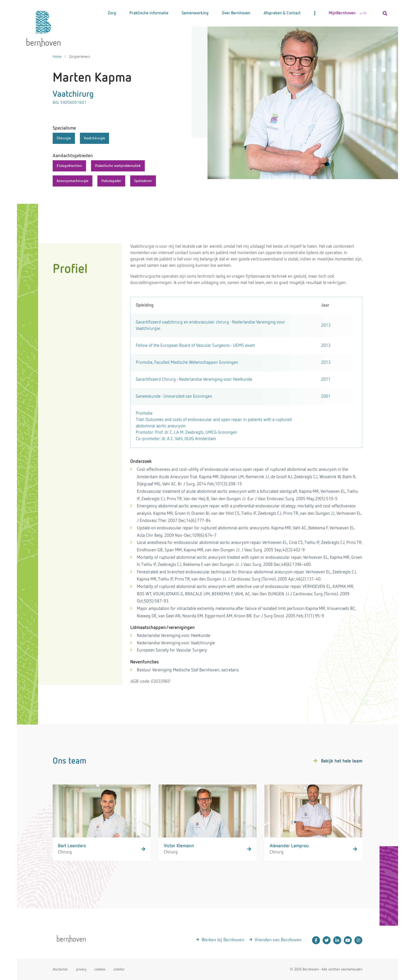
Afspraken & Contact (282, 13)
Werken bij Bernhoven (223, 940)
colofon (119, 969)
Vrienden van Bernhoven (278, 940)
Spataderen (143, 181)
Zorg (112, 13)
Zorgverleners (80, 57)
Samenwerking (195, 13)
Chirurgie (64, 138)
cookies (100, 969)
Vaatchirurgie (94, 138)
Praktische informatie (149, 13)
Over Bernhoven (236, 13)
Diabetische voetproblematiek (118, 166)
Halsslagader (111, 181)
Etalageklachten (69, 166)
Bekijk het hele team (342, 761)
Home (57, 57)
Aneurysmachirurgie (73, 181)
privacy (81, 969)
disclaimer (60, 969)
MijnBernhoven (348, 13)
